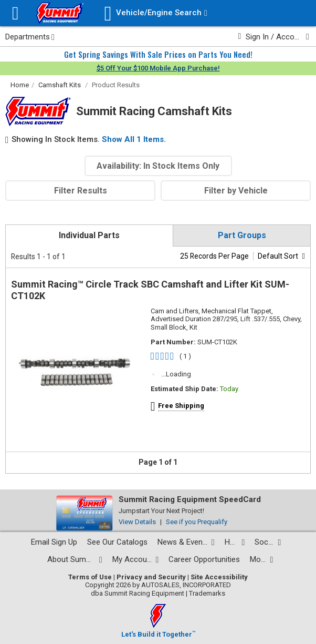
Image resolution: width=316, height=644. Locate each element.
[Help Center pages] (235, 542)
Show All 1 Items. (134, 139)
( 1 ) (185, 356)
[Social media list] (268, 542)
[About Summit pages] (75, 560)
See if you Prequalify (197, 522)
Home (20, 85)
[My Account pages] (136, 560)
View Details (137, 522)
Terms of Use (90, 577)
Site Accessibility (219, 577)
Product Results (116, 85)
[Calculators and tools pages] (261, 560)
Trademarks (207, 593)
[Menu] (15, 13)
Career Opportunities (204, 559)
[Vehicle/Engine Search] (156, 13)
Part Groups (242, 235)
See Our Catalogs (117, 542)
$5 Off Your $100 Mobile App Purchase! (158, 68)
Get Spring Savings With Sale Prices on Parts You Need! (158, 54)
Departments (30, 37)
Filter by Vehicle (236, 191)
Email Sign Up (54, 542)
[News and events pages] (186, 542)
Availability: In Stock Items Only (158, 166)
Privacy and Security (151, 577)
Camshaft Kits (60, 85)
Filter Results (81, 191)
